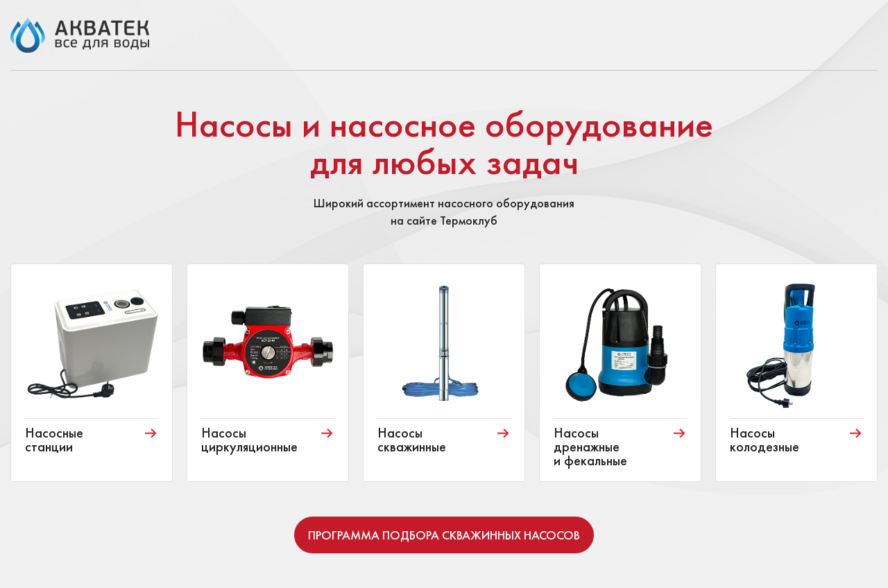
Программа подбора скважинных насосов (444, 535)
